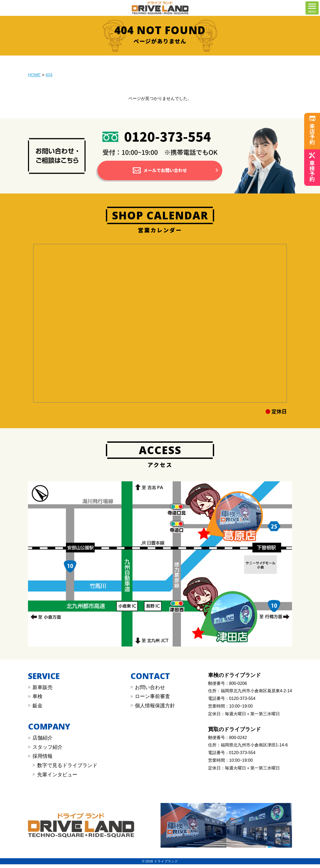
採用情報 (43, 760)
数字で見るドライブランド (67, 769)
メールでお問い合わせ (165, 172)
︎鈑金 (37, 709)
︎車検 (37, 700)
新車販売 (43, 691)
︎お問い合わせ (150, 691)
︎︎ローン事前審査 (152, 700)
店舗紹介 (43, 742)
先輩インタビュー (57, 778)
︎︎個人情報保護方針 (155, 709)
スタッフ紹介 (48, 751)
